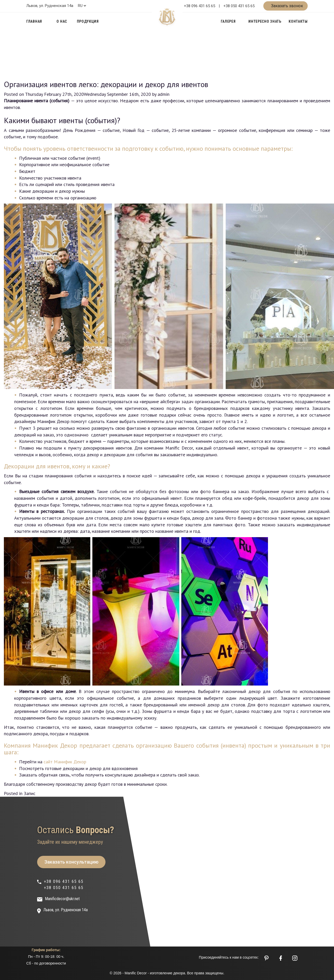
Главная (34, 21)
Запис (30, 793)
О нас (62, 21)
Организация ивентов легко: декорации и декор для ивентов (106, 84)
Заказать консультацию (71, 862)
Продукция (88, 21)
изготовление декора (167, 973)
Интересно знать (265, 21)
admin (164, 94)
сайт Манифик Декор (65, 762)
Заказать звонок (287, 6)
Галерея (228, 21)
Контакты (298, 21)
